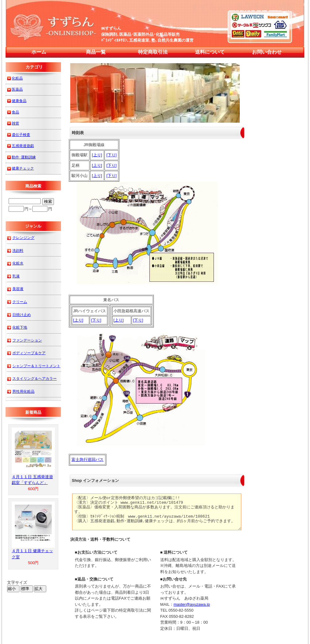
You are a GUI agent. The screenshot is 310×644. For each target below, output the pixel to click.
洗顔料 (18, 250)
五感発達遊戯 (23, 146)
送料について (210, 52)
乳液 (16, 276)
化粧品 (17, 78)
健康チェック (23, 168)
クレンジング (23, 238)
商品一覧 (96, 52)
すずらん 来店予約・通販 (243, 7)
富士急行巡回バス (88, 459)
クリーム (20, 302)
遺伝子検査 (21, 135)
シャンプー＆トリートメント (36, 366)
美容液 (18, 289)
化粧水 (18, 263)
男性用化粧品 (23, 391)
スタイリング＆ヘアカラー (35, 378)
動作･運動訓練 (24, 157)
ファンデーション (27, 340)
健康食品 (19, 101)
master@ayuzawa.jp (192, 604)
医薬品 (17, 89)
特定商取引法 (153, 52)
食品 (15, 112)
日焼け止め (22, 315)
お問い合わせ (267, 52)
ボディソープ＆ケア (29, 353)
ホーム (39, 52)
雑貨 (15, 123)
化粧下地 (20, 327)
